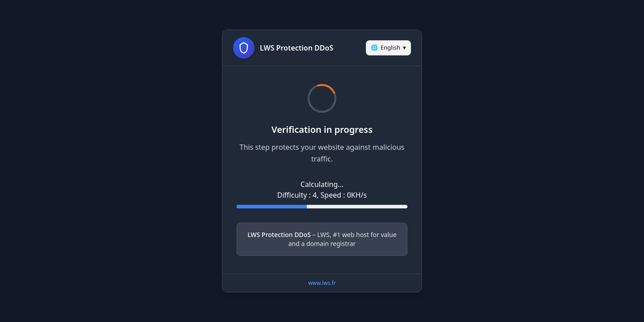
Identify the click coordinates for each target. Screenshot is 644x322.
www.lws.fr (322, 283)
